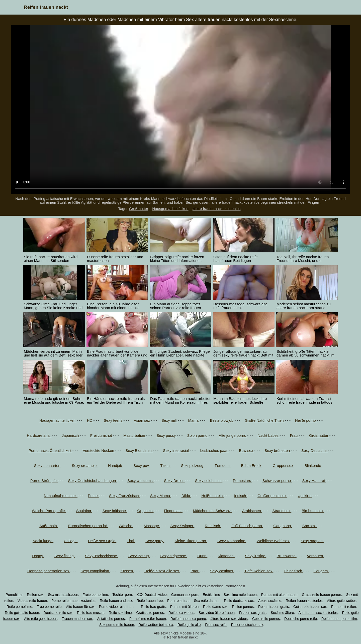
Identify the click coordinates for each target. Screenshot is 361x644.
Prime (93, 496)
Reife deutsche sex (239, 601)
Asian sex (143, 420)
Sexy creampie (85, 466)
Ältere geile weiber (341, 601)
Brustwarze (287, 556)
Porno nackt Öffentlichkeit (51, 450)
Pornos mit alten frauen (279, 595)
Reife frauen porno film (339, 619)
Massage (152, 526)
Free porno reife (49, 607)
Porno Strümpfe (44, 481)
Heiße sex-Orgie (102, 541)
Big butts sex (313, 511)
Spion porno (198, 435)
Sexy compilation (95, 571)
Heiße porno (306, 420)
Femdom (223, 466)
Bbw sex (247, 450)
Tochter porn (122, 595)
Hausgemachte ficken (170, 209)
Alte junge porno (233, 435)
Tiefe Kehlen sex (259, 571)
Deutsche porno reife (301, 619)
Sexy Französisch (124, 496)
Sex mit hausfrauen (63, 595)
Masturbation (135, 435)
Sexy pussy (167, 435)
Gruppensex (284, 466)
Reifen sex (35, 595)
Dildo (186, 496)
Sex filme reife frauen (240, 595)
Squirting (84, 511)
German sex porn (185, 595)
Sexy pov (142, 466)
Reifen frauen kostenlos (304, 601)
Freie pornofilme (95, 595)
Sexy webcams (141, 481)
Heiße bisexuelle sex (162, 571)
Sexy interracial (176, 450)
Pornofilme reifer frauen (148, 619)
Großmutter (139, 209)
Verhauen (315, 556)
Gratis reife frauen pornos (322, 595)
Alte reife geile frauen (41, 619)
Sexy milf (170, 420)
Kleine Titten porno (191, 541)
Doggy (38, 556)
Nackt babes (269, 435)
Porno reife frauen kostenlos (73, 601)
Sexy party (155, 541)
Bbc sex (310, 526)
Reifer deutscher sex (247, 625)
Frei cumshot (102, 435)
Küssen (127, 571)
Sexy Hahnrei (314, 481)
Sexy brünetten (278, 450)
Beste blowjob (222, 420)
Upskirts (305, 496)
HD (90, 420)
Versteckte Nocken (99, 450)
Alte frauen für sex (80, 607)
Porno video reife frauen (118, 607)
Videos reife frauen (32, 601)
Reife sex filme (120, 613)
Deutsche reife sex (58, 613)
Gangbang (283, 526)
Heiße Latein (212, 496)
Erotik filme (211, 595)
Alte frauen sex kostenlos (318, 613)
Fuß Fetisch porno (247, 526)
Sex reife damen (207, 601)
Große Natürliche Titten (265, 420)
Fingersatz (173, 511)
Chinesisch (294, 571)
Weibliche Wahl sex (274, 541)
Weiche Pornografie (49, 511)
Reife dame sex (215, 607)
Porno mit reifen (344, 607)
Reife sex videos (181, 613)
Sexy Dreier (174, 481)
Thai (131, 541)
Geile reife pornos (266, 619)
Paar (195, 571)
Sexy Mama (161, 496)
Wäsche (126, 526)
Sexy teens (114, 420)
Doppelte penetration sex (49, 571)
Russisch (213, 526)
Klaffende (226, 556)
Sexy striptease (174, 556)
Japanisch (71, 435)
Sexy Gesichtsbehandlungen (92, 481)
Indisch (241, 496)
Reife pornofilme (19, 607)
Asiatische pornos (111, 619)
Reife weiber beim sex (156, 625)
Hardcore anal (39, 435)
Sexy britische (115, 511)
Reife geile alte (189, 625)
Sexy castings (222, 571)
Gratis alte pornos (150, 613)
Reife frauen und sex (116, 601)
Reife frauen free (150, 601)
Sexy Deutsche (314, 450)
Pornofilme (14, 595)
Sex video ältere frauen (217, 613)
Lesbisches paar (214, 450)
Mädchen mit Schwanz (212, 511)
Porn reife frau (178, 601)
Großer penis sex (272, 496)
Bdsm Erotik (252, 466)
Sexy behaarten (48, 466)
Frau (294, 435)
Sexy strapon (312, 541)
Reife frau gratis (153, 607)
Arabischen (252, 511)
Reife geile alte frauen (22, 613)
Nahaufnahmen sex (61, 496)
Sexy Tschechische (101, 556)
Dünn (202, 556)
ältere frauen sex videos (229, 619)
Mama (194, 420)
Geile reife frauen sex (310, 607)
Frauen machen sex (77, 619)
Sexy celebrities (209, 481)
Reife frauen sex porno (188, 619)
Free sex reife (216, 625)
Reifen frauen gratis (274, 607)
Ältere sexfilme (270, 601)
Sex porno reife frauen (117, 625)
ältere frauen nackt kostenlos (217, 209)
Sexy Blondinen (139, 450)
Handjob (116, 466)
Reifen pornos (243, 607)
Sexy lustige (256, 556)
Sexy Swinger (183, 526)
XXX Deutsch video (152, 595)
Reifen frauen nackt (46, 7)
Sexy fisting (65, 556)
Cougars (321, 571)
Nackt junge (43, 541)
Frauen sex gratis (253, 613)
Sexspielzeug (193, 466)
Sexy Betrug (139, 556)
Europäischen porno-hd (88, 526)
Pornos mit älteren (185, 607)
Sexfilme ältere (282, 613)
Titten (166, 466)
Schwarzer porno (277, 481)
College (71, 541)
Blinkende (313, 466)
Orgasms (146, 511)
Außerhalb (49, 526)
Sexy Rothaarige (232, 541)
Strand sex (282, 511)
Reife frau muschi (91, 613)
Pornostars (243, 481)
